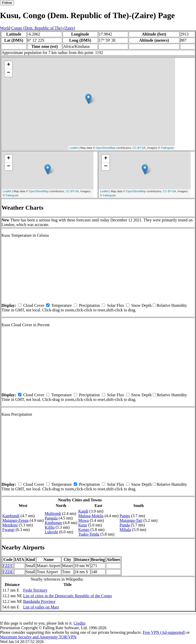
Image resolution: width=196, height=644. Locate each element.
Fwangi (8, 530)
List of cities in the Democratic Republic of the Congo (68, 596)
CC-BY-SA (139, 148)
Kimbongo (53, 523)
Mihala (125, 530)
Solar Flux (115, 305)
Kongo (84, 530)
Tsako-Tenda (89, 534)
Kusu (83, 525)
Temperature (62, 305)
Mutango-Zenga (15, 520)
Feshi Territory (35, 590)
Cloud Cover (34, 305)
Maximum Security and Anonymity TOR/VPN (38, 637)
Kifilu (50, 527)
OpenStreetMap (106, 148)
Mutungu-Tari (131, 520)
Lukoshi (51, 532)
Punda (125, 525)
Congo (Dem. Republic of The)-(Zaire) (43, 28)
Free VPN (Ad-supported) (164, 632)
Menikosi (10, 525)
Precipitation (89, 305)
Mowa (84, 520)
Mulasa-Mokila (91, 516)
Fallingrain (168, 148)
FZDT (8, 566)
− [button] (9, 73)
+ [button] (9, 65)
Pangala (51, 518)
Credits (79, 623)
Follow (7, 3)
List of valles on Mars (41, 607)
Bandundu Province (39, 601)
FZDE (8, 572)
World (5, 28)
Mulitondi (53, 513)
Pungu (125, 516)
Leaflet (74, 148)
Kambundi (11, 516)
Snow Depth (141, 305)
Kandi (83, 511)
